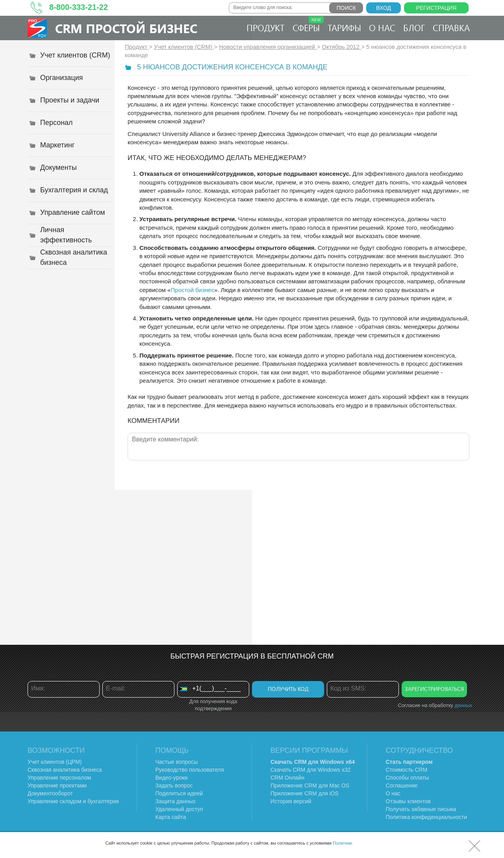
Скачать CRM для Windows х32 (310, 770)
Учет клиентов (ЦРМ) (55, 762)
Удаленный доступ (179, 809)
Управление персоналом (59, 778)
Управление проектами (57, 785)
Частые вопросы (177, 762)
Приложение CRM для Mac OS (310, 785)
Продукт (266, 28)
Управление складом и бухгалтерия (73, 801)
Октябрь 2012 (341, 47)
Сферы (308, 25)
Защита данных (176, 801)
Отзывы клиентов (408, 801)
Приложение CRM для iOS (305, 793)
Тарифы (344, 28)
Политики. (343, 843)
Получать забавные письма (421, 809)
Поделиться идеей (179, 793)
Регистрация (436, 8)
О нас (382, 28)
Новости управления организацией (268, 47)
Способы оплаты (408, 778)
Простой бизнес (192, 290)
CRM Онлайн (287, 778)
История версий (291, 801)
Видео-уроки (172, 778)
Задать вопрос (174, 785)
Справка (451, 28)
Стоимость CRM (407, 770)
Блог (414, 28)
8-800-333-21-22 (79, 7)
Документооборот (50, 793)
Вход (384, 8)
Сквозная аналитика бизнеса (65, 770)
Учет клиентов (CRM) (184, 47)
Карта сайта (171, 817)
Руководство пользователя (190, 770)
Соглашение (402, 785)
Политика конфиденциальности (427, 817)
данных (463, 705)
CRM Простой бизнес (126, 28)
